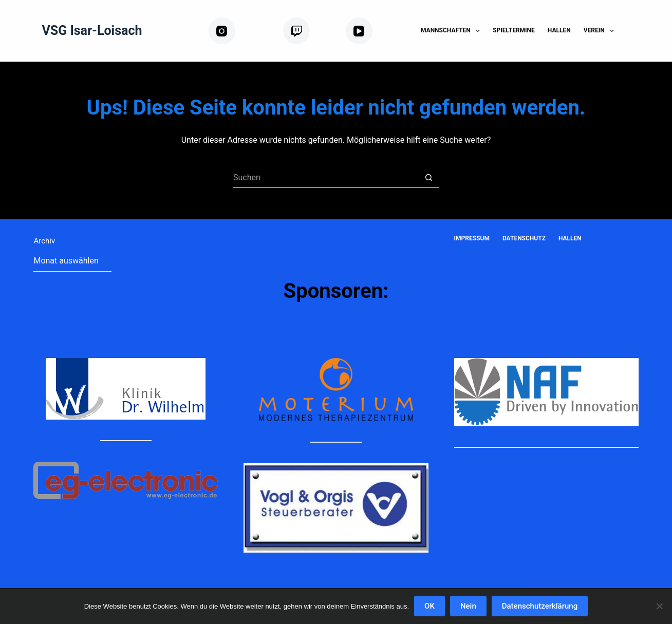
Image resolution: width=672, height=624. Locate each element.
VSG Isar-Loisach (92, 31)
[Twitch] (310, 31)
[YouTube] (375, 31)
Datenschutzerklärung (540, 606)
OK (430, 606)
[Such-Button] (428, 178)
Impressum (472, 238)
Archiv (44, 241)
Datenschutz (524, 238)
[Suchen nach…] (326, 178)
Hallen (559, 30)
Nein (468, 606)
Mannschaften (452, 31)
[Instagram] (242, 31)
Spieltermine (514, 30)
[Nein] (659, 606)
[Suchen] (635, 31)
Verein (601, 31)
